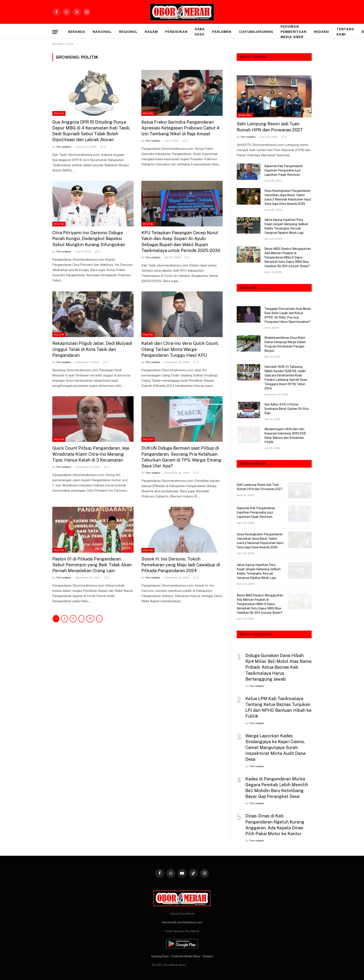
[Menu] (55, 32)
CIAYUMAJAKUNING (256, 32)
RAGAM (151, 32)
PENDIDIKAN (176, 32)
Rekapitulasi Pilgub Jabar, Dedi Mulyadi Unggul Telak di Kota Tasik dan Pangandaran (92, 349)
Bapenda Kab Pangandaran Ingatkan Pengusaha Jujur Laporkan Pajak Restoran (284, 170)
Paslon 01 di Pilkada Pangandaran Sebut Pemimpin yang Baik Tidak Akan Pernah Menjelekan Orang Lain (92, 565)
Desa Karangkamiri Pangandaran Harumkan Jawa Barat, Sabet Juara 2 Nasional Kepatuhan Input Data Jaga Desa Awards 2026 (288, 197)
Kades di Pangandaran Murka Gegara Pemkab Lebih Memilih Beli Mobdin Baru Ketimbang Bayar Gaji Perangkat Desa (277, 788)
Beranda (77, 32)
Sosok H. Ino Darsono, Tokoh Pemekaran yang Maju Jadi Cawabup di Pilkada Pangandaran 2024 (181, 565)
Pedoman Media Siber (186, 956)
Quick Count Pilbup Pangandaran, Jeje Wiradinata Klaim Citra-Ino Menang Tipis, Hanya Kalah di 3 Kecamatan (91, 454)
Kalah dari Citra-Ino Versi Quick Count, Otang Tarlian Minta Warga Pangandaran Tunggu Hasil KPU (180, 349)
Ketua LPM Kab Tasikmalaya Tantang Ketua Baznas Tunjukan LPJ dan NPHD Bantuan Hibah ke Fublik (278, 707)
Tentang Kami (345, 32)
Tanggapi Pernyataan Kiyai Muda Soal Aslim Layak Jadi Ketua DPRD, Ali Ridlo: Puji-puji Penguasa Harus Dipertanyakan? (287, 315)
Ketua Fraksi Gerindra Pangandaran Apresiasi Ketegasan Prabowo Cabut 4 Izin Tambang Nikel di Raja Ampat (180, 128)
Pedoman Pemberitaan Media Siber (294, 32)
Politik (59, 113)
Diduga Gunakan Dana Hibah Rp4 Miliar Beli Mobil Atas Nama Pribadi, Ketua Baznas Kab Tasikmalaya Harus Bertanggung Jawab (278, 667)
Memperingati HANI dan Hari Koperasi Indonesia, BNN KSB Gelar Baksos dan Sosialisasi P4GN (285, 436)
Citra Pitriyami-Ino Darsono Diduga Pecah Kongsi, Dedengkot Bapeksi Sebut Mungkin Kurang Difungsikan (89, 239)
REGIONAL (128, 32)
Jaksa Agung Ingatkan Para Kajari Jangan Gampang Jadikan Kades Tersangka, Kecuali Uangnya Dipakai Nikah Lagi (286, 226)
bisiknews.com (193, 922)
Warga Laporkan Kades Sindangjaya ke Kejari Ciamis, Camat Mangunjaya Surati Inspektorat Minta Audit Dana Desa (275, 748)
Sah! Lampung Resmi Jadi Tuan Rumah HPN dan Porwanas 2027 (270, 127)
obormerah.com (172, 922)
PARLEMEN (222, 32)
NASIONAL (102, 32)
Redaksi (322, 32)
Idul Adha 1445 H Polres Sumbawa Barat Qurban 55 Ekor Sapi (287, 409)
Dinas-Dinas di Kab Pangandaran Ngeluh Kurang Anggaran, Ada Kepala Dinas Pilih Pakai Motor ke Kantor (275, 825)
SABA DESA (200, 32)
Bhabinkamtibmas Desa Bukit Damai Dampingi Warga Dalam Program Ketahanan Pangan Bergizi (285, 344)
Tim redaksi (64, 147)
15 (90, 619)
